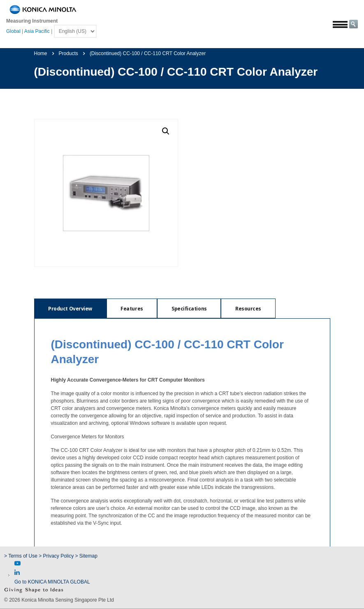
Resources (252, 309)
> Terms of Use (21, 556)
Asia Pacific (37, 31)
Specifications (191, 309)
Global (13, 31)
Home (41, 53)
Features (133, 309)
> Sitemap (86, 556)
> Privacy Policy (56, 556)
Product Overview (71, 309)
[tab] (71, 308)
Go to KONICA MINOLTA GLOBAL (52, 582)
